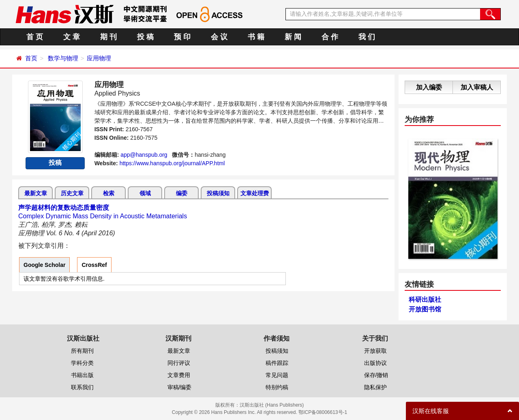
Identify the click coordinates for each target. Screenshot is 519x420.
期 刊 (108, 37)
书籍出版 (82, 375)
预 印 (182, 37)
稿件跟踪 (277, 363)
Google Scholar (44, 265)
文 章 (72, 37)
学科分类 (82, 363)
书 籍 (256, 37)
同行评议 (179, 363)
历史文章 (72, 193)
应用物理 (99, 58)
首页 (31, 58)
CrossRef (94, 265)
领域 (145, 193)
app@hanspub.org (144, 155)
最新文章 (36, 193)
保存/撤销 (376, 375)
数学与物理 (63, 58)
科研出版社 (425, 300)
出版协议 (375, 363)
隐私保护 (375, 387)
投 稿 (145, 37)
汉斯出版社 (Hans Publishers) (272, 405)
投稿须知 (218, 193)
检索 (109, 193)
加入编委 (429, 87)
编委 (182, 193)
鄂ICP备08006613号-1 (323, 412)
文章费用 (179, 375)
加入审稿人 (477, 87)
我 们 (367, 37)
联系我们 (82, 387)
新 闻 (293, 37)
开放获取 (375, 351)
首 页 (35, 37)
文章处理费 (255, 193)
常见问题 (277, 375)
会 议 (219, 37)
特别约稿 (277, 387)
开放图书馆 (425, 309)
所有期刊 (82, 351)
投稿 (55, 163)
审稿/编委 (180, 387)
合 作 (330, 37)
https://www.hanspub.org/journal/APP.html (172, 163)
